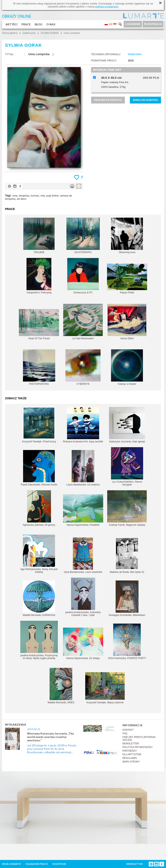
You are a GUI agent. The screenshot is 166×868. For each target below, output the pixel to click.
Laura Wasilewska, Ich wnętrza (83, 468)
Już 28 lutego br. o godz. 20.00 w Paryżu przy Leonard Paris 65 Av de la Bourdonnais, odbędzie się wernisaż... (52, 749)
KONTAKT (128, 730)
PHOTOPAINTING (39, 367)
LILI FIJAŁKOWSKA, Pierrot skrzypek (127, 467)
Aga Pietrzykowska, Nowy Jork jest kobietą (39, 554)
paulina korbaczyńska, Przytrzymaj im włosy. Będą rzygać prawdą (39, 640)
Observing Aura (127, 236)
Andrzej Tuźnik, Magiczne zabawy (127, 508)
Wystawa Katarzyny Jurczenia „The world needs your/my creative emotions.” (50, 737)
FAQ (125, 734)
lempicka (24, 196)
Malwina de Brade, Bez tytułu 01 (127, 555)
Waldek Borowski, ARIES (61, 686)
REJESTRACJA (153, 24)
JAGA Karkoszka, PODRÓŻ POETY (127, 642)
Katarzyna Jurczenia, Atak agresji (127, 425)
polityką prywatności (107, 7)
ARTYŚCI (11, 24)
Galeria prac (29, 33)
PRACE (26, 24)
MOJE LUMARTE (11, 864)
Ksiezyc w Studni (127, 367)
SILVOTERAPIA (83, 236)
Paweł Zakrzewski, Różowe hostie (39, 468)
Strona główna (10, 33)
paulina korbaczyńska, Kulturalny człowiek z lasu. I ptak (83, 597)
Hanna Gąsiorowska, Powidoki (83, 510)
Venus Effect (127, 322)
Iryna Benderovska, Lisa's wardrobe (83, 555)
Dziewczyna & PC (83, 276)
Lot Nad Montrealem (83, 322)
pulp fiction (52, 196)
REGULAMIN (130, 758)
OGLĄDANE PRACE (37, 864)
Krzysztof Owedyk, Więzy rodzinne (105, 688)
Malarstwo (135, 54)
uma (15, 196)
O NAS (51, 24)
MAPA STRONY (131, 762)
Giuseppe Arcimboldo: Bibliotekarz (127, 598)
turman (35, 196)
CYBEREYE (83, 367)
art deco (22, 199)
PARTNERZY (130, 751)
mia (43, 196)
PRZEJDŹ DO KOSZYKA (108, 100)
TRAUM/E (39, 236)
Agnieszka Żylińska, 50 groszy (39, 508)
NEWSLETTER (131, 744)
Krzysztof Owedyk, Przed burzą (39, 425)
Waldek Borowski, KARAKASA (39, 598)
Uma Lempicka (72, 33)
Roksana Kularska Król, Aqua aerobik (83, 425)
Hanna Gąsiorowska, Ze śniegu (83, 644)
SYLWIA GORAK (50, 33)
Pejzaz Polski (127, 279)
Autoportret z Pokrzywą (39, 276)
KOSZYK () (59, 864)
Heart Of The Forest (39, 324)
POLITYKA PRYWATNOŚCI (137, 747)
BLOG (39, 24)
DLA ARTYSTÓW (132, 754)
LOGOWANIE (133, 24)
